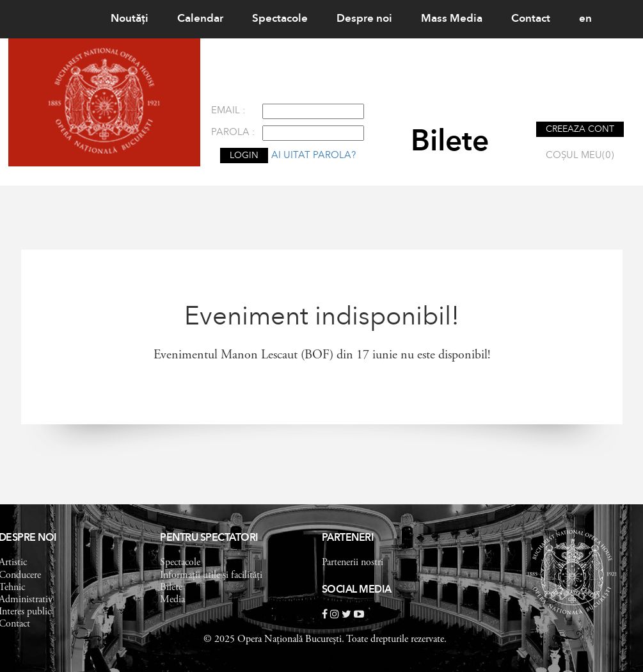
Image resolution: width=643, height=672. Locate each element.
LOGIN (244, 156)
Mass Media (452, 19)
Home (67, 19)
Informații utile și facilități (211, 575)
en (585, 19)
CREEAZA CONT (580, 129)
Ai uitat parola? (314, 156)
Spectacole (280, 19)
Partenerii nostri (353, 563)
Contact (531, 19)
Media (172, 600)
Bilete (171, 588)
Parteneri (348, 538)
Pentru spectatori (209, 538)
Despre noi (364, 19)
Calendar (200, 19)
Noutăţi (130, 19)
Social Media (357, 590)
